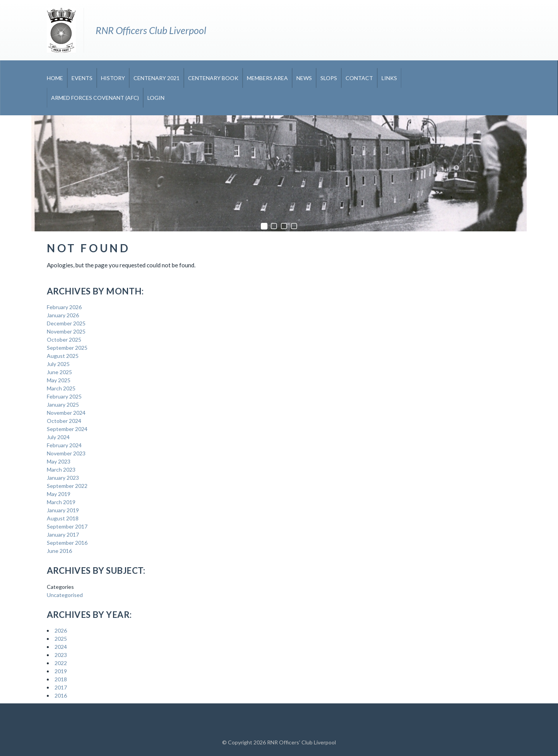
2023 (61, 655)
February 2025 (64, 396)
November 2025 (66, 331)
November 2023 (66, 453)
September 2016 (67, 543)
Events (82, 78)
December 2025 (66, 323)
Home (55, 78)
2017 (61, 687)
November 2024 (66, 413)
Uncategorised (65, 595)
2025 (61, 639)
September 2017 (67, 526)
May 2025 (59, 380)
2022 (61, 663)
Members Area (267, 78)
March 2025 (61, 388)
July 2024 (58, 437)
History (113, 78)
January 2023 (63, 478)
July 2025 (58, 364)
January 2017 (63, 535)
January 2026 (63, 315)
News (304, 78)
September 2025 (67, 348)
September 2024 (67, 429)
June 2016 (59, 551)
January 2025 (63, 405)
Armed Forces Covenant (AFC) (95, 98)
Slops (329, 78)
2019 (61, 671)
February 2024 (64, 445)
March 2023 (61, 470)
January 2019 (63, 510)
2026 (61, 630)
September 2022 (67, 486)
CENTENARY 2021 (157, 78)
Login (156, 98)
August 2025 (63, 356)
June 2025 (59, 372)
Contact (359, 78)
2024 (61, 647)
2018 (61, 679)
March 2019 (61, 502)
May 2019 (59, 494)
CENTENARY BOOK (213, 78)
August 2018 (63, 518)
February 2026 (64, 307)
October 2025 (64, 340)
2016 (61, 695)
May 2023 (59, 461)
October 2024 (64, 421)
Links (389, 78)
